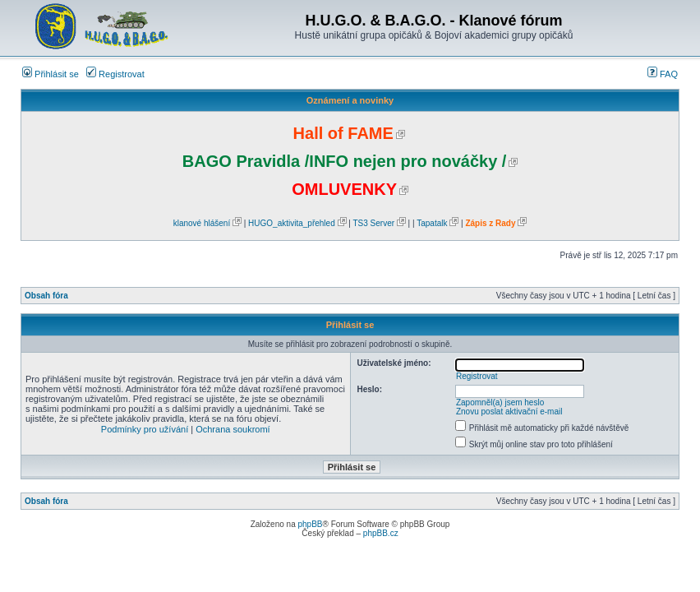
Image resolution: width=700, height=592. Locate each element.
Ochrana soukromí (233, 429)
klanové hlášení (202, 223)
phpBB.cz (381, 533)
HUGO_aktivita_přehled (292, 223)
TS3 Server (373, 223)
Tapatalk (432, 223)
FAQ (663, 74)
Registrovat (115, 74)
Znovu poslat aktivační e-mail (509, 412)
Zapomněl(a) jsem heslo (500, 402)
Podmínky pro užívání (145, 429)
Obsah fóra (46, 296)
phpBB (310, 524)
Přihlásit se (51, 74)
